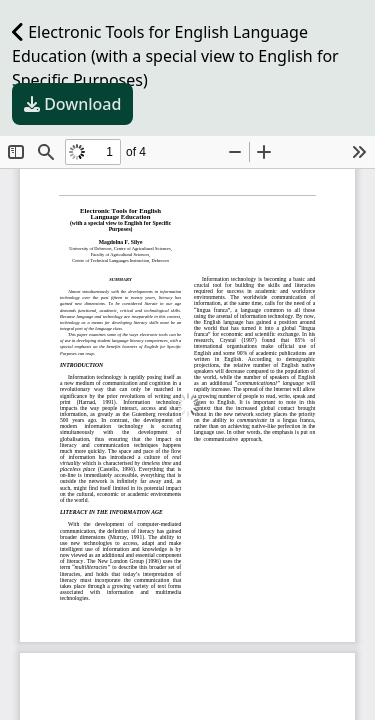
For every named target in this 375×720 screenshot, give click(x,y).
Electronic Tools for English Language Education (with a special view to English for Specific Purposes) (175, 56)
